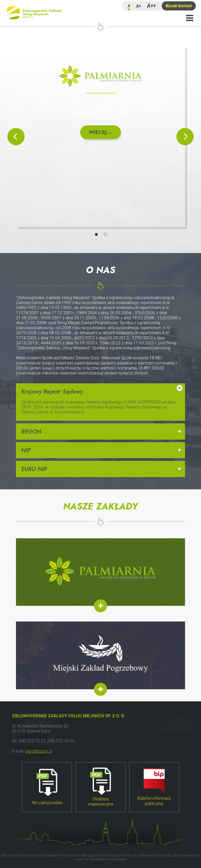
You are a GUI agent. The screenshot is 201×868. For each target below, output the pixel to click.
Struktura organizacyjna (100, 787)
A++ (151, 6)
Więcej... (101, 132)
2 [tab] (111, 234)
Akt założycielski (47, 787)
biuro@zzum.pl (39, 751)
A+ (138, 6)
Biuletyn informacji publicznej (154, 787)
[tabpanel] (100, 136)
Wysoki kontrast (179, 6)
